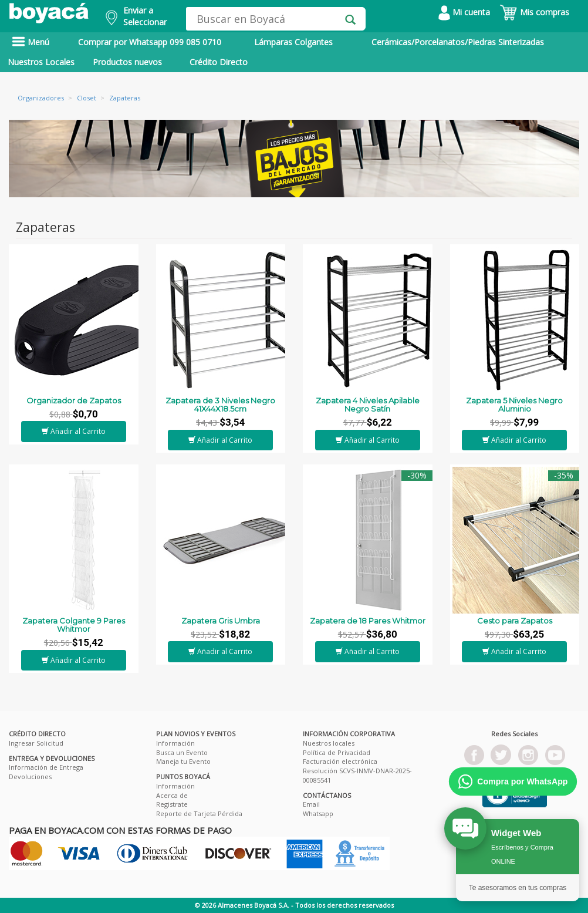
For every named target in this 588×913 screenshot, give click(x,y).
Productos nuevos (127, 62)
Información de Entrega (46, 767)
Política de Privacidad (337, 752)
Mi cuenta (464, 12)
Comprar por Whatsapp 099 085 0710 (150, 42)
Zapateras (125, 98)
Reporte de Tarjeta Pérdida (199, 813)
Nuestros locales (329, 743)
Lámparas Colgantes (293, 42)
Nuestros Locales (41, 62)
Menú (31, 42)
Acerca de (172, 795)
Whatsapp (318, 813)
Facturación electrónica (340, 761)
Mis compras (534, 12)
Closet (87, 98)
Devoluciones (30, 776)
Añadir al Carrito (74, 431)
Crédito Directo (219, 62)
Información (175, 743)
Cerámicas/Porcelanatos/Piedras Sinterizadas (458, 42)
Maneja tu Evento (183, 761)
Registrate (172, 804)
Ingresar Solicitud (36, 743)
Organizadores (41, 98)
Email (311, 804)
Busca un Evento (182, 752)
